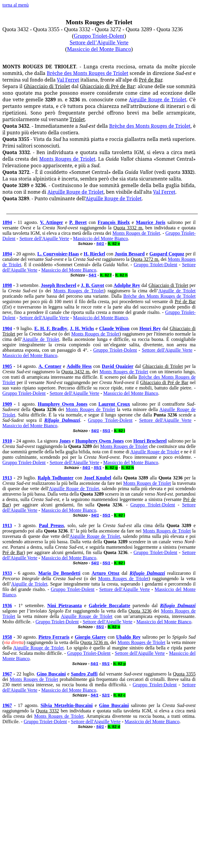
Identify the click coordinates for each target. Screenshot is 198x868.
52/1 (106, 695)
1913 (7, 478)
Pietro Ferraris (54, 637)
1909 (7, 404)
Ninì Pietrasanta (65, 606)
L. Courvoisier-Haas (58, 254)
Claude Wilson (114, 328)
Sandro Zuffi (84, 674)
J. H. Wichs (82, 328)
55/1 (98, 468)
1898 (7, 285)
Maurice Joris (150, 222)
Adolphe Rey (127, 285)
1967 (7, 674)
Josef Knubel (98, 478)
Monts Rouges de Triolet (67, 159)
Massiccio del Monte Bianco (99, 49)
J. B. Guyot (92, 285)
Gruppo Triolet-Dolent (99, 36)
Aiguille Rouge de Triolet (158, 100)
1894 (7, 222)
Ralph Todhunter (56, 478)
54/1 (93, 275)
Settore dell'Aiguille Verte (44, 239)
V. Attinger (52, 222)
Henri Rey (150, 328)
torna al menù (16, 5)
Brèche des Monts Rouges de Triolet (87, 73)
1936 (7, 606)
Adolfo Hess (79, 366)
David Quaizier (118, 366)
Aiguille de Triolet (177, 291)
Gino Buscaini (51, 674)
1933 (7, 573)
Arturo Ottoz (105, 573)
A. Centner (50, 366)
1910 (7, 441)
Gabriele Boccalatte (110, 606)
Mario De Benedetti (59, 573)
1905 (7, 366)
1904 (7, 328)
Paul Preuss (51, 525)
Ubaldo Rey (128, 637)
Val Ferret (68, 80)
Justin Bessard (130, 254)
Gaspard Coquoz (167, 254)
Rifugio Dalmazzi (62, 420)
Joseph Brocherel (58, 285)
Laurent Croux (114, 404)
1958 (7, 637)
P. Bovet (78, 222)
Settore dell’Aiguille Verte (99, 42)
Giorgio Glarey (90, 637)
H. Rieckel (94, 254)
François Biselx (114, 222)
